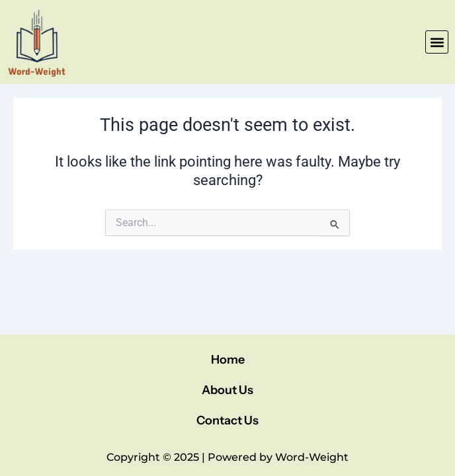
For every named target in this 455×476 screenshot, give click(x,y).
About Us (227, 390)
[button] (437, 42)
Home (228, 360)
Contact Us (227, 420)
